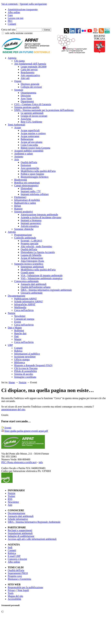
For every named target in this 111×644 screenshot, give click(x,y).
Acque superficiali (30, 130)
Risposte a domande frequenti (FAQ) (33, 365)
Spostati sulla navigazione (33, 4)
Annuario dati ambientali (34, 284)
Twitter (11, 496)
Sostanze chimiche (24, 229)
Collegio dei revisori (31, 87)
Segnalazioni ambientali (20, 533)
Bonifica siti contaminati (27, 183)
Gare (10, 15)
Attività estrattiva (30, 226)
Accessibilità (14, 599)
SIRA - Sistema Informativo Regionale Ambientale (34, 522)
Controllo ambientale (25, 238)
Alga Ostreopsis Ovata (32, 261)
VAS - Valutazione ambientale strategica (41, 278)
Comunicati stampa (24, 319)
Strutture (19, 90)
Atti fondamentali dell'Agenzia (30, 64)
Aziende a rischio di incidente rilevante (41, 217)
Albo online (14, 12)
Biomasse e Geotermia (19, 579)
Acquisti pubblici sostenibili (29, 151)
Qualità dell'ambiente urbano (36, 287)
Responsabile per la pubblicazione (25, 587)
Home (12, 382)
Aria (16, 159)
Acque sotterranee (30, 136)
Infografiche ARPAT (25, 304)
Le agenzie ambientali (32, 113)
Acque (18, 128)
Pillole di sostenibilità (25, 371)
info (41, 462)
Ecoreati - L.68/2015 (31, 241)
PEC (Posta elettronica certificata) (19, 462)
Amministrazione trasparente (23, 9)
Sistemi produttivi (23, 212)
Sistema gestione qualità (27, 107)
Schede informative (18, 519)
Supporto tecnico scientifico (29, 264)
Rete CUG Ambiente (31, 122)
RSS (10, 499)
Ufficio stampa (22, 360)
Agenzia (12, 58)
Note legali (23, 590)
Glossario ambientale (32, 293)
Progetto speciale (30, 244)
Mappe (18, 339)
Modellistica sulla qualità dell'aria (38, 171)
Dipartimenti (27, 101)
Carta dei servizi (29, 70)
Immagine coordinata (25, 377)
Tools (11, 593)
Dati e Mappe (15, 328)
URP (10, 345)
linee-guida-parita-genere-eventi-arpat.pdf (26, 431)
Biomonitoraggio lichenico (35, 177)
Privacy (12, 590)
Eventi (18, 322)
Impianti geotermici (31, 223)
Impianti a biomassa (31, 220)
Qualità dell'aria (29, 162)
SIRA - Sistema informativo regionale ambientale (46, 290)
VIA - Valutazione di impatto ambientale (42, 275)
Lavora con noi (16, 18)
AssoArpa (26, 119)
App (10, 505)
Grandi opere (27, 273)
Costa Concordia (29, 145)
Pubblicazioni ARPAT (25, 299)
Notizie (12, 313)
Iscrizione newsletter (25, 357)
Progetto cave (15, 576)
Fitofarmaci (20, 197)
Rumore (18, 209)
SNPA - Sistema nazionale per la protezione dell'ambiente (44, 110)
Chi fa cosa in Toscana (26, 368)
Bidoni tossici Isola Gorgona (35, 148)
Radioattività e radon (25, 203)
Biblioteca (20, 362)
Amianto (19, 157)
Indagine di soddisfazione (21, 536)
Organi (18, 81)
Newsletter (20, 316)
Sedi (10, 547)
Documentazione (16, 296)
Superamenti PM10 (18, 573)
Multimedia (20, 307)
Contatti (12, 24)
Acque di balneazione (32, 258)
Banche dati (20, 333)
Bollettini (19, 331)
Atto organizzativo (30, 75)
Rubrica (18, 351)
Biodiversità (20, 180)
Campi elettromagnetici (26, 186)
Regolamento (28, 72)
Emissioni (26, 165)
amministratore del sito (13, 409)
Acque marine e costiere (33, 133)
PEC (10, 21)
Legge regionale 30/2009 (34, 67)
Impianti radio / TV (31, 191)
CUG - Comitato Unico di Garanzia (33, 104)
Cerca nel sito (8, 30)
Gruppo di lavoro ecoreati (34, 116)
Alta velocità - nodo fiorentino (36, 246)
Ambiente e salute (24, 154)
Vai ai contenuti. (10, 4)
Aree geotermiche (30, 168)
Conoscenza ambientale (26, 281)
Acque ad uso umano (32, 142)
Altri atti (25, 78)
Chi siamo (19, 61)
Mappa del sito (15, 596)
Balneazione (27, 139)
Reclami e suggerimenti (20, 530)
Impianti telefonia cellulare (35, 194)
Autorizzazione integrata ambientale (39, 215)
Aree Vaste (26, 99)
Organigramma (28, 93)
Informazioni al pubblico (27, 354)
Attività (12, 232)
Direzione (26, 96)
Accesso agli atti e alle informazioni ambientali (32, 539)
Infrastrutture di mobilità (27, 200)
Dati (16, 336)
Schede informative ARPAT (28, 302)
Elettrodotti (27, 188)
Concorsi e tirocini (17, 559)
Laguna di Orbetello (31, 255)
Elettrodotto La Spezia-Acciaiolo (38, 252)
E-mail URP (14, 556)
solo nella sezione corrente (19, 33)
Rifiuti (18, 206)
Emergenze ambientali (32, 267)
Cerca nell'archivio (24, 310)
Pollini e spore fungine (32, 174)
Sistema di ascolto (24, 374)
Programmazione (23, 235)
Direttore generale (30, 84)
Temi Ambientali (16, 125)
